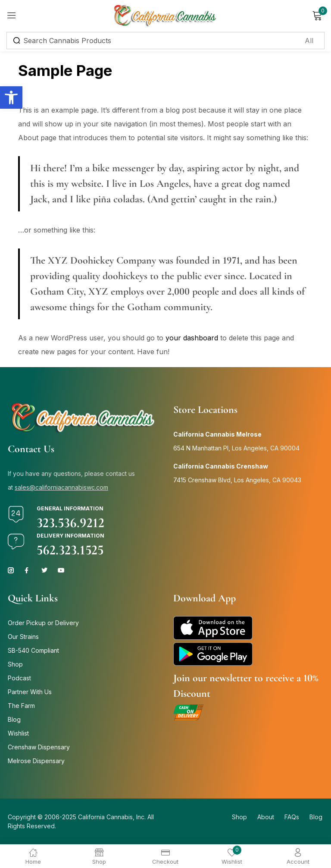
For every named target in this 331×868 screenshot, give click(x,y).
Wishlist (18, 733)
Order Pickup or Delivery (43, 623)
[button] (11, 97)
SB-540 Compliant (33, 650)
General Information (70, 508)
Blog (14, 719)
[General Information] (16, 514)
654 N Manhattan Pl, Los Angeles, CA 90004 (236, 448)
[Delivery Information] (16, 541)
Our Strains (23, 637)
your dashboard (192, 338)
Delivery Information (70, 536)
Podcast (19, 678)
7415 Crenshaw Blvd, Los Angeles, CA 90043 (237, 480)
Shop (15, 664)
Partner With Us (30, 692)
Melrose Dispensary (36, 761)
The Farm (21, 706)
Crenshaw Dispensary (39, 747)
